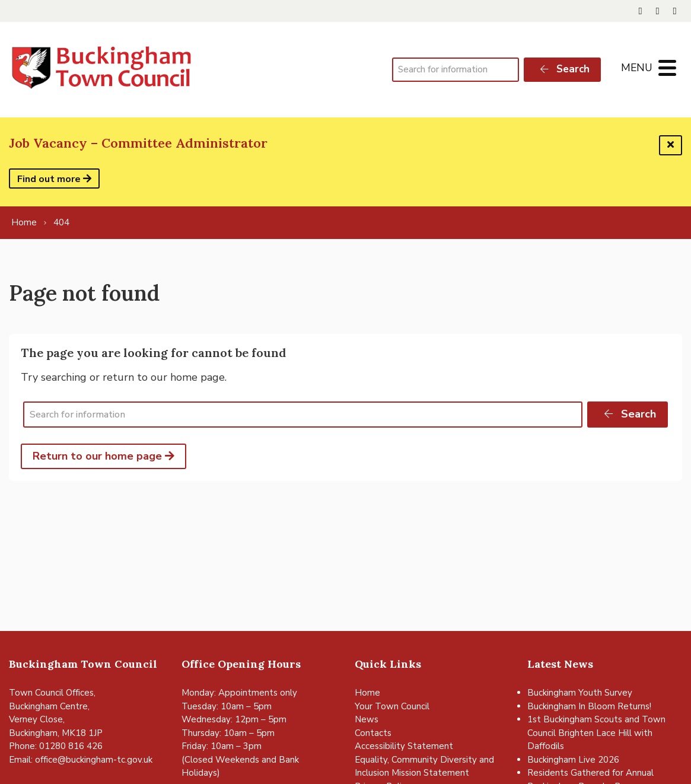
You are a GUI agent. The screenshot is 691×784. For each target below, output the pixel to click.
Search (564, 69)
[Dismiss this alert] (671, 145)
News (367, 719)
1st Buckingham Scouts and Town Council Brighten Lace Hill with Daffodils (596, 733)
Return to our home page (104, 456)
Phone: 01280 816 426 (56, 746)
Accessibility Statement (404, 746)
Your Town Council (392, 706)
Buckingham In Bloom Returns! (589, 706)
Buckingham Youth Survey (580, 693)
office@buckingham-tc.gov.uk (94, 760)
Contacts (373, 733)
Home (367, 693)
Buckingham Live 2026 (573, 760)
